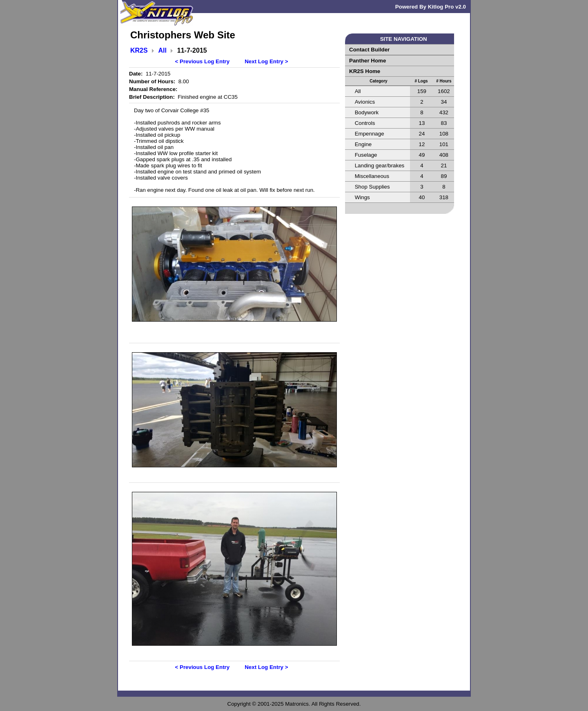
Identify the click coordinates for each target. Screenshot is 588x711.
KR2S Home (365, 71)
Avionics (365, 102)
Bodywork (367, 112)
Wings (362, 197)
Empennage (370, 134)
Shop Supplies (372, 187)
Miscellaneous (372, 176)
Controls (365, 123)
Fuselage (366, 155)
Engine (363, 144)
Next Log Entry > (266, 61)
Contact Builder (369, 50)
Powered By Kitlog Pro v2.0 (431, 7)
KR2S (139, 50)
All (163, 50)
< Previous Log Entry (203, 61)
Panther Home (367, 61)
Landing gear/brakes (380, 166)
